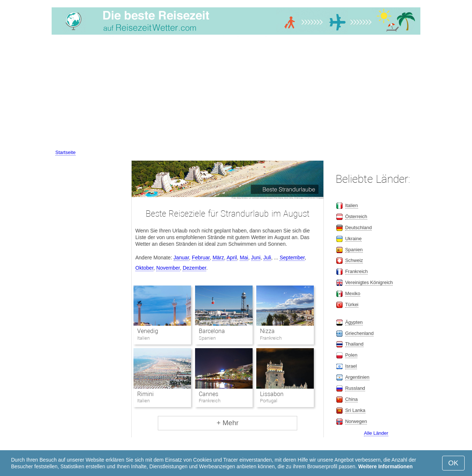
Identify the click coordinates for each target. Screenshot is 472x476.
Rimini (145, 394)
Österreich (356, 216)
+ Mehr (228, 423)
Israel (351, 366)
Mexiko (353, 293)
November (168, 268)
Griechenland (359, 333)
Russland (355, 388)
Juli (267, 258)
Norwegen (356, 421)
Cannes (209, 394)
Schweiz (354, 260)
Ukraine (353, 239)
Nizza (267, 331)
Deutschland (358, 227)
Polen (351, 355)
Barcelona (212, 331)
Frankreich (356, 271)
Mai (244, 258)
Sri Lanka (355, 410)
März (218, 258)
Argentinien (357, 377)
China (351, 399)
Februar (201, 258)
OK (453, 463)
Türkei (352, 304)
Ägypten (354, 322)
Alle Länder (376, 433)
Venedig (148, 331)
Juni (256, 258)
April (232, 258)
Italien (352, 205)
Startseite (65, 152)
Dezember (194, 268)
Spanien (354, 250)
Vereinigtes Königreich (369, 282)
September (292, 258)
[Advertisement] (236, 93)
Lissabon (272, 394)
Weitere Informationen (385, 466)
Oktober (144, 268)
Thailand (354, 344)
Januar (181, 258)
